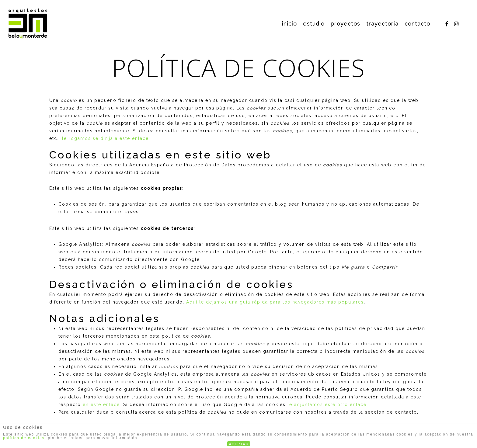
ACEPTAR (239, 444)
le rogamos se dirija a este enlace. (106, 138)
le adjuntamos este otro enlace (327, 405)
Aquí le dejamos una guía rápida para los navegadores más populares (275, 302)
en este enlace (101, 405)
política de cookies (24, 438)
